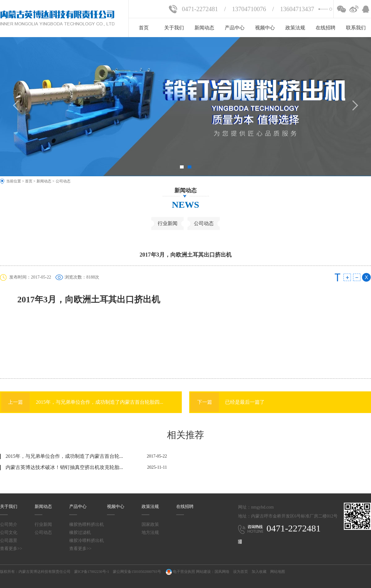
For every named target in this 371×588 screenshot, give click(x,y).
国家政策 (150, 524)
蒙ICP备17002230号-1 (92, 572)
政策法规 (295, 28)
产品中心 (235, 28)
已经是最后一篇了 (228, 402)
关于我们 (174, 28)
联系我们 (356, 28)
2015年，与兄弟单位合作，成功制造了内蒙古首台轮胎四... (82, 402)
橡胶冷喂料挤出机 (87, 541)
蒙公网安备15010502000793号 (137, 572)
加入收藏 (259, 572)
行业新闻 (168, 223)
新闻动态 (204, 28)
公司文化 (9, 533)
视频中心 (265, 28)
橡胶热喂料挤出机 (87, 524)
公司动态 (63, 181)
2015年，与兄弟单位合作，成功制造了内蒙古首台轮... (64, 456)
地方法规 (150, 533)
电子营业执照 (180, 572)
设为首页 (241, 572)
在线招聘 (326, 28)
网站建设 (203, 572)
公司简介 (9, 524)
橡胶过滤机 (80, 533)
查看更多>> (11, 549)
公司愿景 (9, 541)
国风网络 (222, 572)
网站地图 (278, 572)
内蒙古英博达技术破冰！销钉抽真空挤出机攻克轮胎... (64, 467)
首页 (144, 28)
